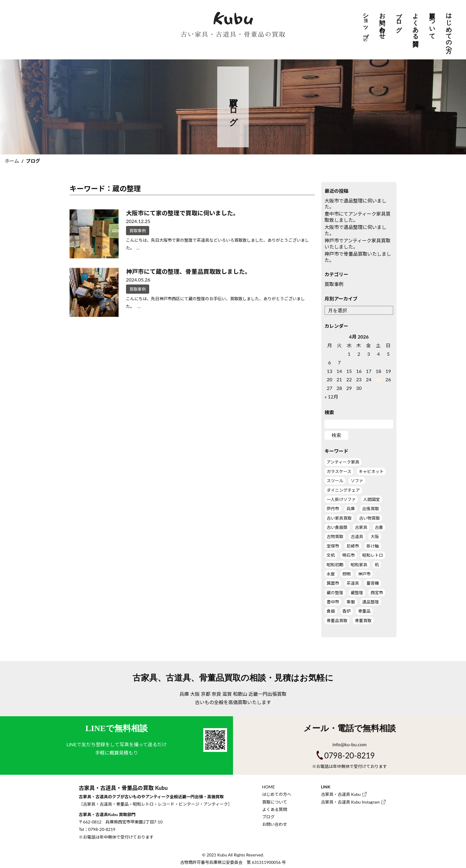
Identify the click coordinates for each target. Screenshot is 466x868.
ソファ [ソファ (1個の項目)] (357, 481)
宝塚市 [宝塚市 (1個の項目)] (333, 546)
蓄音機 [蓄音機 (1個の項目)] (373, 583)
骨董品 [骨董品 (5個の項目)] (364, 611)
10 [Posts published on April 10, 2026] (369, 362)
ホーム (12, 161)
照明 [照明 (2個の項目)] (347, 574)
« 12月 (331, 397)
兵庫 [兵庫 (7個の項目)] (351, 509)
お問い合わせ (382, 23)
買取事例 (334, 284)
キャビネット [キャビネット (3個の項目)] (371, 471)
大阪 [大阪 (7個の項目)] (375, 536)
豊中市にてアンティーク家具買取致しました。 (358, 217)
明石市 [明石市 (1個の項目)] (349, 555)
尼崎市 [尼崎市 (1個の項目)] (353, 546)
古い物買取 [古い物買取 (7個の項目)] (369, 518)
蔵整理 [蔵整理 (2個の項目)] (357, 593)
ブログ (399, 19)
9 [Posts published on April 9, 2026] (359, 362)
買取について (432, 23)
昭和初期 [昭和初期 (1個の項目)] (335, 565)
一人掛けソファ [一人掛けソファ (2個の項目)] (341, 499)
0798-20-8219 (349, 755)
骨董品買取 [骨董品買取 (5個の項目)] (337, 620)
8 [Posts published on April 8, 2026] (349, 362)
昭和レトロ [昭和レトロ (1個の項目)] (373, 555)
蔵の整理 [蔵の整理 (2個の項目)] (335, 593)
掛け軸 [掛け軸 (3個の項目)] (373, 546)
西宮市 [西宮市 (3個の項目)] (377, 593)
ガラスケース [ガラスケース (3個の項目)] (339, 471)
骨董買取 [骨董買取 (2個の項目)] (363, 620)
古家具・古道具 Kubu (341, 794)
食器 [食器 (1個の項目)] (331, 611)
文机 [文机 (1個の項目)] (331, 555)
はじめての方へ (449, 29)
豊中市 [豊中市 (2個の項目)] (333, 602)
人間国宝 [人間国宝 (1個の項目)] (371, 499)
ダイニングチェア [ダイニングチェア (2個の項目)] (343, 490)
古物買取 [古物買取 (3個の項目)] (335, 536)
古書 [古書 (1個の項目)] (379, 527)
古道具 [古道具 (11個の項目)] (357, 536)
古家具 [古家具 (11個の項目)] (361, 527)
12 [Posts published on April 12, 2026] (388, 362)
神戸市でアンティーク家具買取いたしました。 (358, 244)
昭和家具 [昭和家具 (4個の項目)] (359, 565)
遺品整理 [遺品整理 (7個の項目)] (371, 602)
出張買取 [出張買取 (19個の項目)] (371, 509)
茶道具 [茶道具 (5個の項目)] (353, 583)
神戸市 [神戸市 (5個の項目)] (364, 574)
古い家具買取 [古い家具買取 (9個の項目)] (339, 518)
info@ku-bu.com (350, 744)
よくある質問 (415, 23)
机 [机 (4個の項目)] (377, 565)
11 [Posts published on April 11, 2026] (378, 362)
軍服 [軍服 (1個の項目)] (351, 602)
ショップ (366, 23)
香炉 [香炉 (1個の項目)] (347, 611)
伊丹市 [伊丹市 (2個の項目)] (333, 509)
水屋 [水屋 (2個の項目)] (331, 574)
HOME (269, 787)
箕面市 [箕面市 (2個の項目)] (333, 583)
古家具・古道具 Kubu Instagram (350, 802)
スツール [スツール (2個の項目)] (335, 481)
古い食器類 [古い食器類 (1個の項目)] (337, 527)
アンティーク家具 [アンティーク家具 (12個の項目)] (343, 462)
